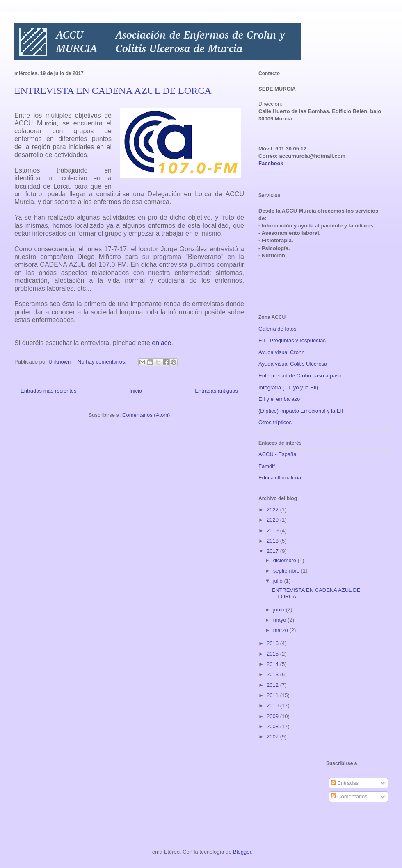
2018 (273, 541)
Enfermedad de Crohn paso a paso (300, 376)
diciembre (286, 560)
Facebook (271, 163)
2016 (273, 643)
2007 (273, 737)
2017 (273, 551)
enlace (161, 343)
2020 (273, 520)
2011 (273, 695)
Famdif (267, 466)
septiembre (287, 571)
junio (280, 610)
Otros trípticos (275, 422)
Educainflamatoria (280, 478)
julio (279, 581)
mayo (280, 620)
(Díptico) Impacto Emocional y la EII (301, 411)
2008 (273, 726)
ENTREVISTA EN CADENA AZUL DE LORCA (113, 91)
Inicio (136, 391)
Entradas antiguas (216, 391)
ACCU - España (277, 454)
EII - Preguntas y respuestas (292, 340)
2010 (273, 706)
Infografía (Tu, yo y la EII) (288, 387)
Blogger (242, 852)
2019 (273, 531)
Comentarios (349, 796)
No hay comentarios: (103, 362)
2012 (273, 685)
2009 (273, 716)
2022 (273, 510)
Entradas (345, 783)
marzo (281, 630)
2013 (273, 674)
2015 (273, 654)
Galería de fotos (278, 329)
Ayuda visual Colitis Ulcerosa (293, 364)
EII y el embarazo (279, 399)
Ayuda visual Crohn (282, 352)
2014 (273, 664)
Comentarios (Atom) (146, 415)
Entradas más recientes (49, 391)
